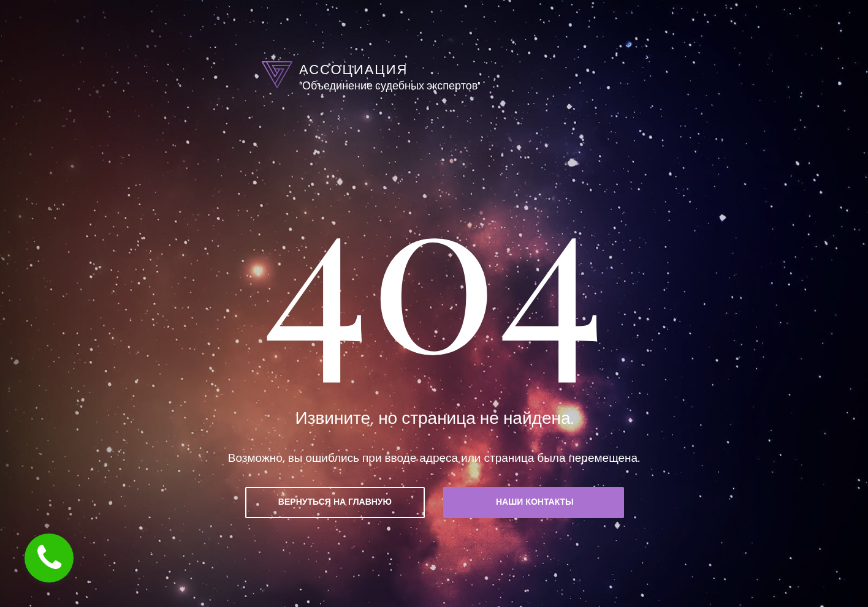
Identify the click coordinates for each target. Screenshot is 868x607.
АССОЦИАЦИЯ (353, 70)
